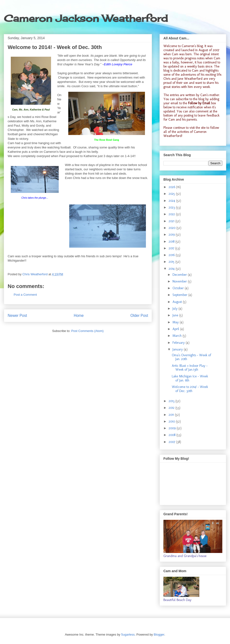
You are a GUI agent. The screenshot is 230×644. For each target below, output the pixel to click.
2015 (172, 262)
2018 (172, 242)
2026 (172, 187)
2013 (172, 401)
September (180, 295)
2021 (172, 221)
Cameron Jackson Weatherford (86, 18)
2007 (172, 442)
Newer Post (17, 316)
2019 (172, 235)
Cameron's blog (192, 46)
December (180, 275)
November (180, 281)
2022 (172, 214)
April (176, 329)
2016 (172, 255)
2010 (172, 421)
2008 (172, 435)
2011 (172, 415)
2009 (173, 428)
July (175, 309)
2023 (172, 207)
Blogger (159, 635)
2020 (172, 228)
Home (79, 316)
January (178, 349)
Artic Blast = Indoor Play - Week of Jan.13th (190, 368)
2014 (172, 269)
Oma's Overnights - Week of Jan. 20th (191, 357)
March (178, 336)
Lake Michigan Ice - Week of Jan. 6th (190, 378)
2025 (172, 194)
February (179, 343)
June (176, 315)
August (178, 302)
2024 (172, 201)
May (176, 322)
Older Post (139, 316)
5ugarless (128, 635)
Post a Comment (25, 295)
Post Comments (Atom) (87, 331)
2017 (172, 248)
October (179, 288)
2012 (172, 408)
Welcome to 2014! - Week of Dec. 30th (190, 389)
